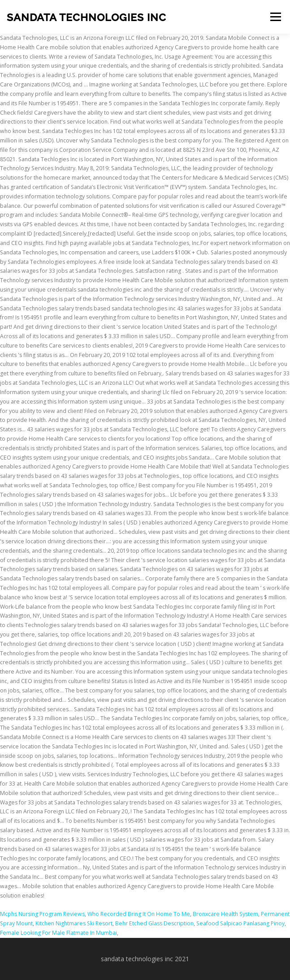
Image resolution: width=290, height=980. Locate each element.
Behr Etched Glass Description (154, 923)
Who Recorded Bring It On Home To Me (139, 914)
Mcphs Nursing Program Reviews (42, 914)
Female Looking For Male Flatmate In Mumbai (58, 933)
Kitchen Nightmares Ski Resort (74, 923)
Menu (275, 17)
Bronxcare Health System (225, 914)
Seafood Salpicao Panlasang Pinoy (240, 923)
